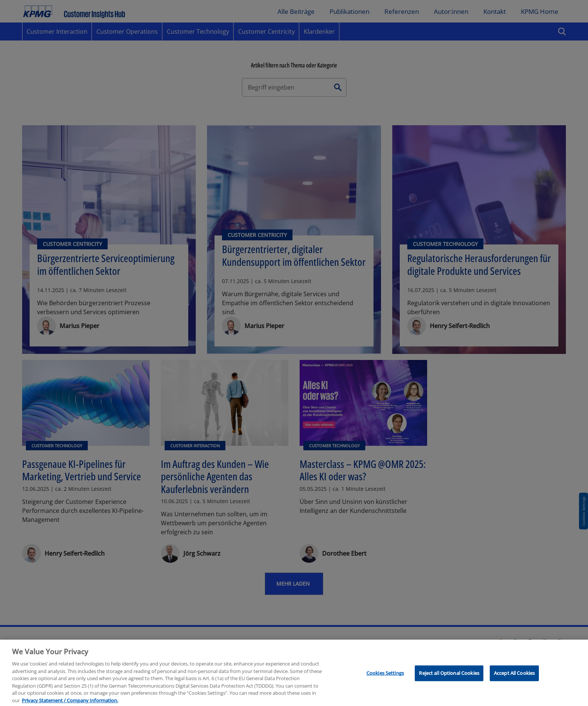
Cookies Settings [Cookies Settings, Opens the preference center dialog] (385, 678)
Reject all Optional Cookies (449, 678)
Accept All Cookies (514, 678)
